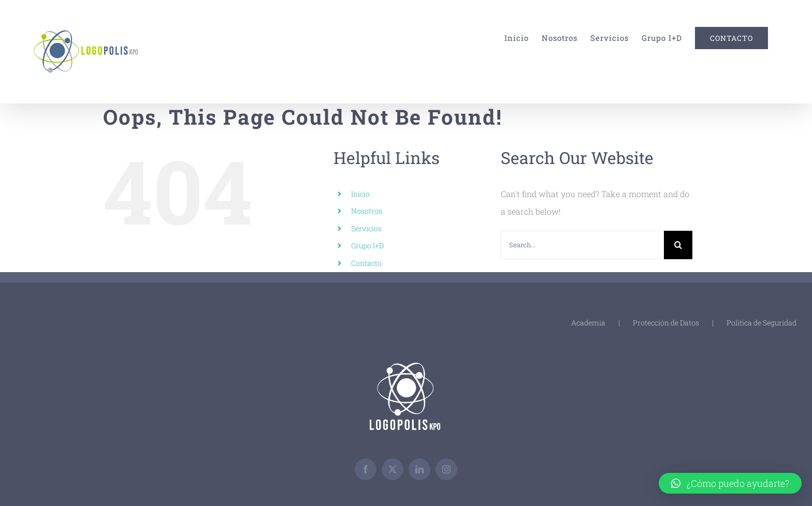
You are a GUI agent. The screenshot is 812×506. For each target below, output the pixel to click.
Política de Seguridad (762, 323)
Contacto (366, 263)
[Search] (678, 245)
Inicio (360, 194)
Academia (588, 323)
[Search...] (582, 245)
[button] (730, 483)
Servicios (366, 228)
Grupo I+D (367, 245)
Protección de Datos (666, 323)
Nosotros (367, 211)
